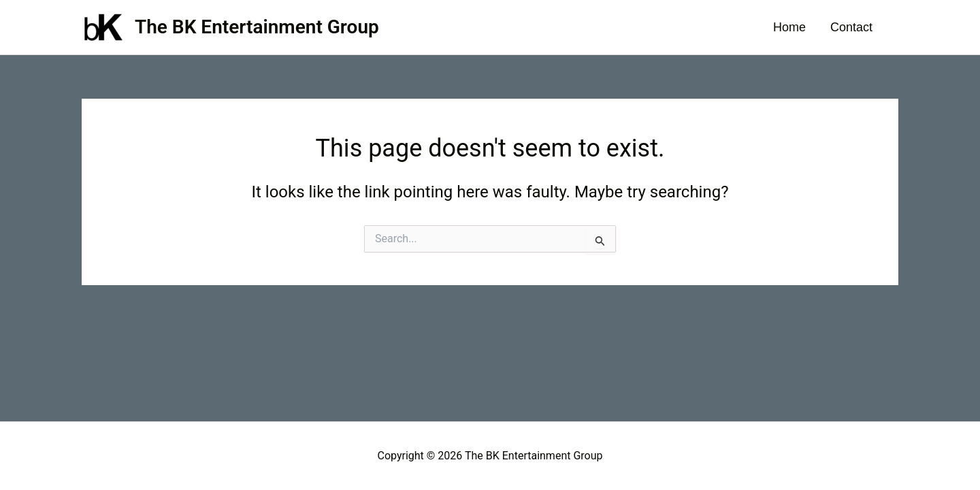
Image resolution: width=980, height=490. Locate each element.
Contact (851, 27)
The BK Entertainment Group (257, 27)
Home (789, 27)
